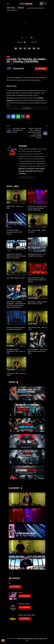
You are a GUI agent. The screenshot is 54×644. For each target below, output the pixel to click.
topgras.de (42, 639)
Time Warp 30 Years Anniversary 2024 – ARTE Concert (14, 232)
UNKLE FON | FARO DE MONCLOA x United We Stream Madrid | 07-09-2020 (16, 256)
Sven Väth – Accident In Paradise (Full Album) (19, 130)
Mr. (10, 583)
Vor (47, 126)
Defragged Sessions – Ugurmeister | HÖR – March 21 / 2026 (16, 351)
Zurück (8, 126)
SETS (34, 639)
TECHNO (11, 8)
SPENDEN (19, 639)
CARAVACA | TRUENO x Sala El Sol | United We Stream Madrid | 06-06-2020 (37, 208)
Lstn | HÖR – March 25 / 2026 (16, 278)
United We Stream (24, 604)
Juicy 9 (21, 592)
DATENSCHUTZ (25, 639)
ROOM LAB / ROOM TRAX (27, 615)
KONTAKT (37, 639)
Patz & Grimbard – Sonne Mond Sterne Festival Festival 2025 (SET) (38, 351)
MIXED (21, 8)
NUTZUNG (30, 639)
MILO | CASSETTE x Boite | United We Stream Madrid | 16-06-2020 (37, 280)
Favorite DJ (18, 69)
